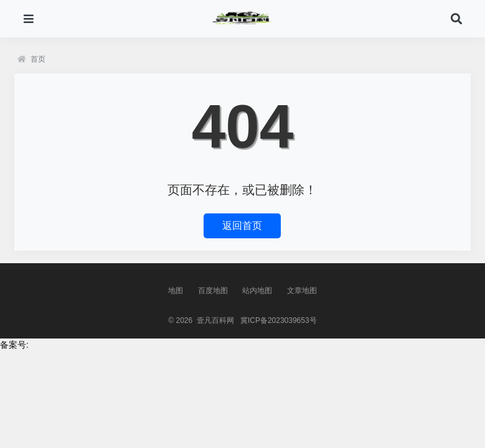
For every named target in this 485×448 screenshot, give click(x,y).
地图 (176, 291)
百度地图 (213, 291)
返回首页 (242, 226)
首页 (31, 59)
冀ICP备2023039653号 (279, 320)
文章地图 (302, 291)
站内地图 (257, 291)
